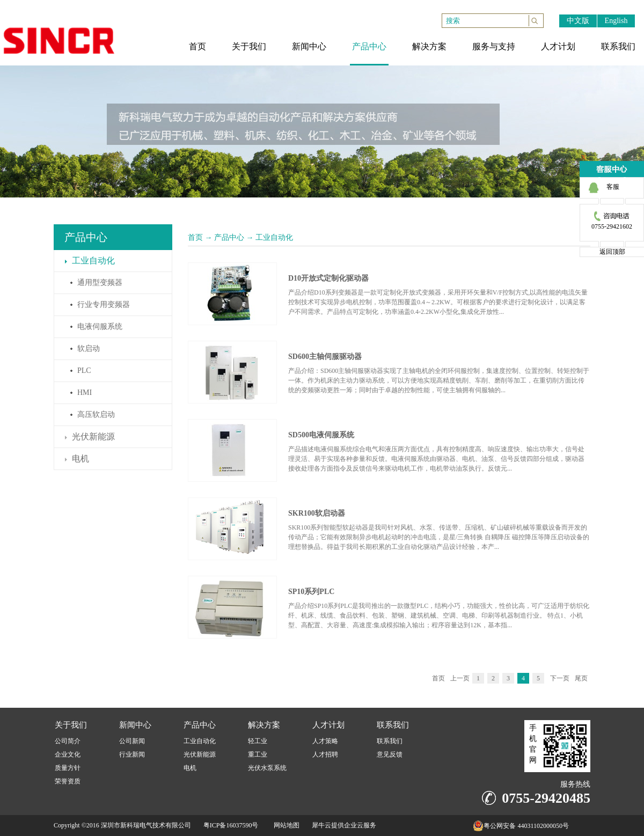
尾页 (581, 678)
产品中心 (229, 237)
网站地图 (285, 825)
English (616, 21)
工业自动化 (274, 237)
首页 (195, 237)
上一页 (460, 678)
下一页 (560, 678)
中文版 (578, 21)
